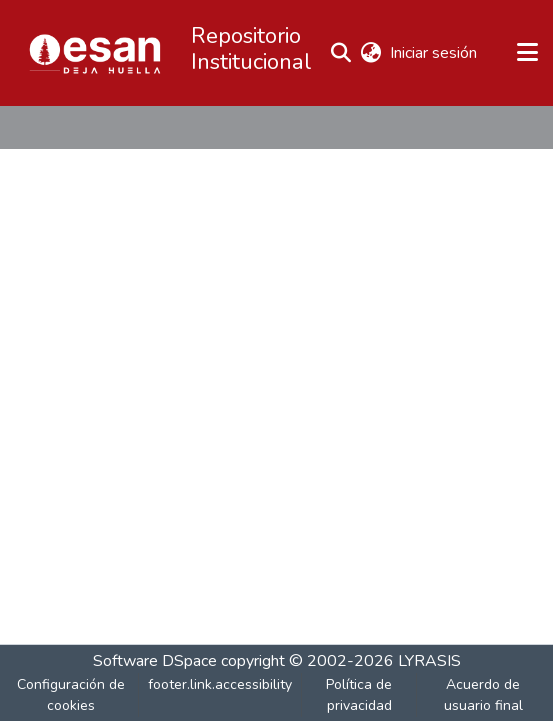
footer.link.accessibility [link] (220, 684)
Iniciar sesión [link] (434, 53)
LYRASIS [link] (429, 661)
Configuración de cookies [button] (71, 695)
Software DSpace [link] (155, 661)
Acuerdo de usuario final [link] (483, 695)
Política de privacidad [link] (359, 695)
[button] (95, 53)
